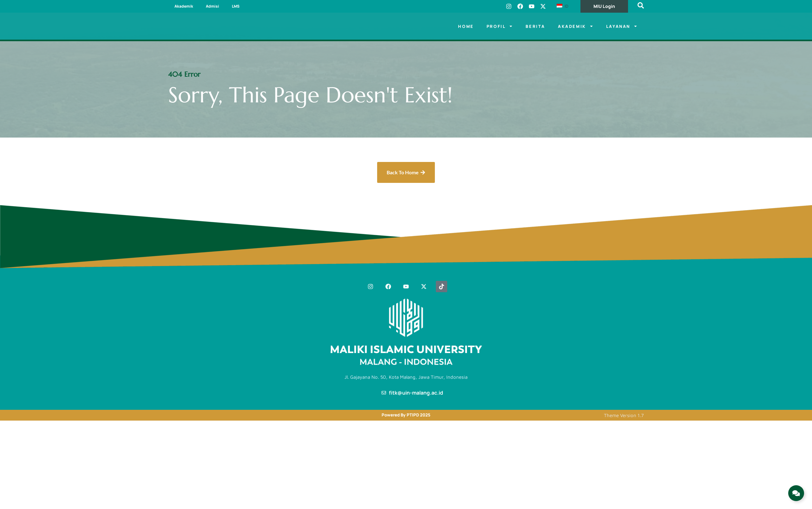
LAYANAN (622, 26)
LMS (236, 6)
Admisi (213, 6)
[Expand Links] (796, 493)
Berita (535, 26)
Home (466, 26)
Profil (500, 26)
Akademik (184, 6)
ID (563, 6)
